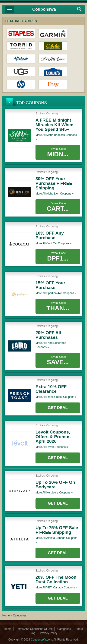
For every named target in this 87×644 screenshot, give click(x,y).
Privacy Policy (49, 633)
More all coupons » (56, 137)
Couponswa (44, 9)
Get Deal (58, 408)
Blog (32, 633)
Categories (64, 629)
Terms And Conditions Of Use (34, 629)
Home (6, 616)
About (79, 629)
